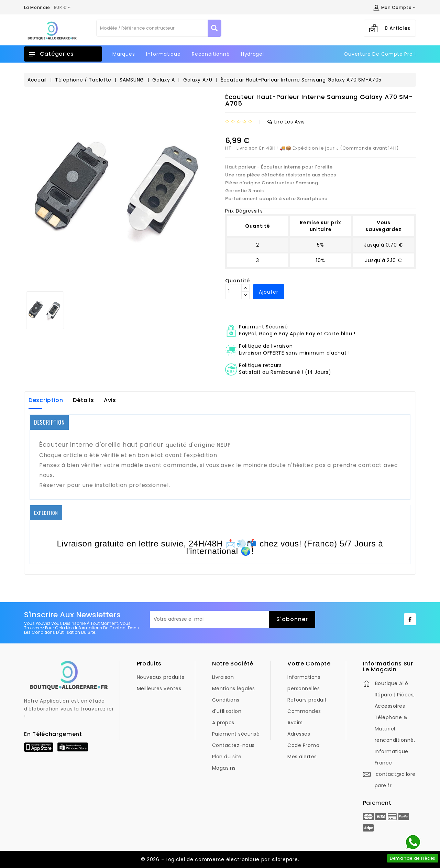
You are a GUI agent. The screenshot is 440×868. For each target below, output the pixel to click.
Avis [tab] (110, 400)
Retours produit (307, 700)
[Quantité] (233, 292)
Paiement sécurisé (236, 734)
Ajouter (269, 292)
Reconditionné (211, 54)
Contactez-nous (233, 745)
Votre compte (309, 664)
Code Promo (303, 745)
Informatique (163, 54)
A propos (223, 723)
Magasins (224, 768)
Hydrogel (252, 54)
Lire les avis (286, 122)
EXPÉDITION (46, 513)
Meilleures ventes (159, 688)
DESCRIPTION (49, 422)
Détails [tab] (83, 400)
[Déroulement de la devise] (48, 8)
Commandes (304, 711)
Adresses (299, 734)
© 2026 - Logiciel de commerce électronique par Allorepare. (220, 859)
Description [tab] (46, 400)
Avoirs (295, 723)
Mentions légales (234, 688)
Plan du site (227, 757)
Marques (124, 54)
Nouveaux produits (161, 677)
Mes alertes (302, 757)
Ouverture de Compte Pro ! (380, 54)
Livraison (223, 677)
